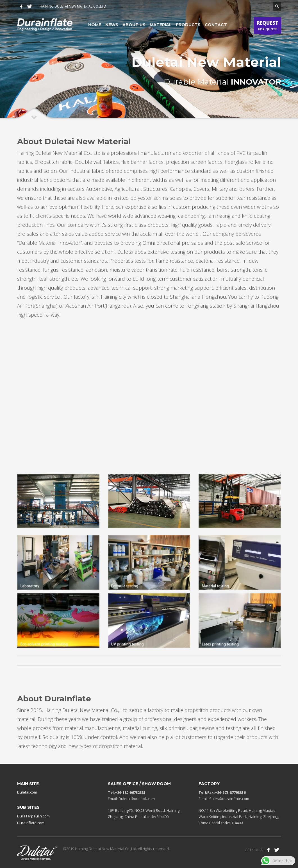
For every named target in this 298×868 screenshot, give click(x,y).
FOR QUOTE (268, 27)
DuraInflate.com (31, 823)
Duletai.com (27, 792)
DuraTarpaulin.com (33, 816)
